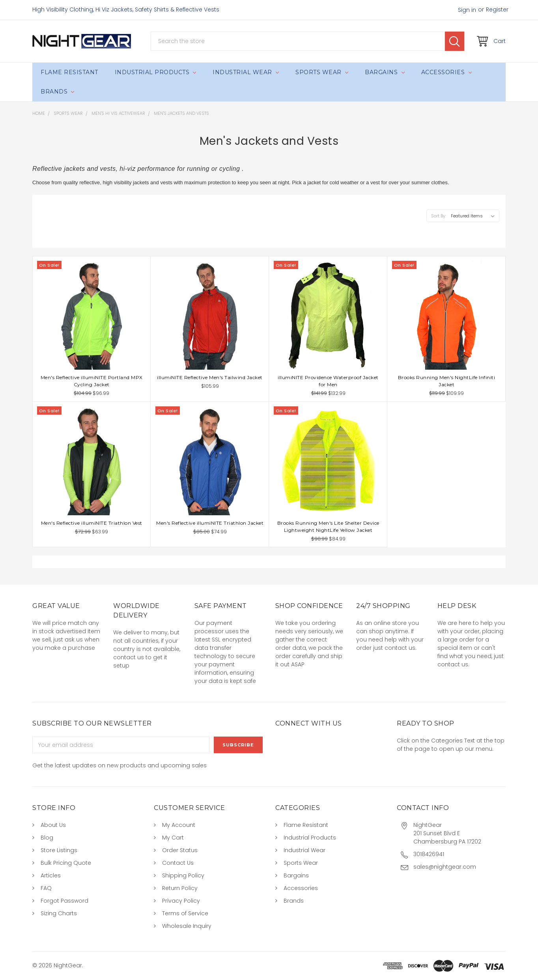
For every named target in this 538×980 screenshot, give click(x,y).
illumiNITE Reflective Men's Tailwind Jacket (210, 377)
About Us (53, 825)
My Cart (173, 838)
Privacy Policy (181, 901)
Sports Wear (322, 72)
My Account (179, 825)
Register (497, 9)
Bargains (385, 72)
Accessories (446, 72)
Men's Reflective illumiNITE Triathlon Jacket (210, 523)
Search (455, 41)
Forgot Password (64, 901)
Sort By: (439, 216)
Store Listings (59, 850)
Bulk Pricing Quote (66, 863)
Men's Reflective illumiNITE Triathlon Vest (92, 523)
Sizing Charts (59, 913)
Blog (47, 838)
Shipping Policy (183, 875)
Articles (51, 875)
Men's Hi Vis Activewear (118, 113)
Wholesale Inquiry (187, 926)
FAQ (46, 888)
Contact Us (178, 863)
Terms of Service (185, 913)
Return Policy (180, 888)
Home (39, 113)
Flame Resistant (69, 72)
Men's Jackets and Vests (181, 113)
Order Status (180, 850)
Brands (57, 92)
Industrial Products (156, 72)
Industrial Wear (246, 72)
